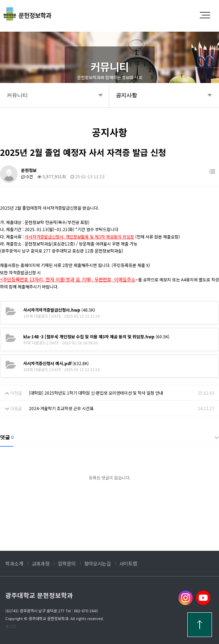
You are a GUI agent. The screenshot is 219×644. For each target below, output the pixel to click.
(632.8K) (56, 363)
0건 (27, 176)
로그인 (11, 626)
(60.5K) (96, 336)
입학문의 (67, 563)
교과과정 (41, 563)
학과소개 (14, 563)
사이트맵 (128, 563)
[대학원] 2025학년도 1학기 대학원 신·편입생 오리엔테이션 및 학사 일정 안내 (96, 393)
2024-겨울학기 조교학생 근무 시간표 (61, 408)
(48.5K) (59, 310)
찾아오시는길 (98, 563)
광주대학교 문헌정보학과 (39, 595)
